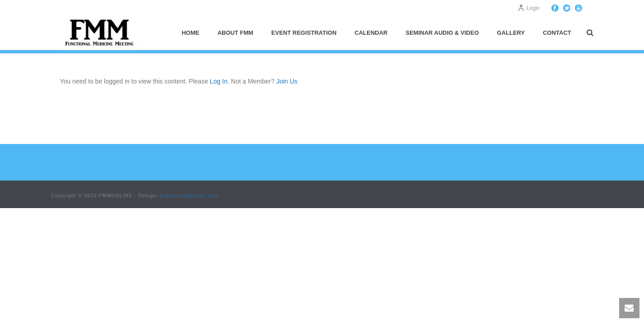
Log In (219, 81)
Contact (557, 33)
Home (190, 33)
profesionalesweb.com (189, 195)
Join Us (287, 81)
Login (529, 8)
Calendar (371, 33)
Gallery (511, 33)
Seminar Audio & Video (442, 33)
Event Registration (304, 33)
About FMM (235, 33)
